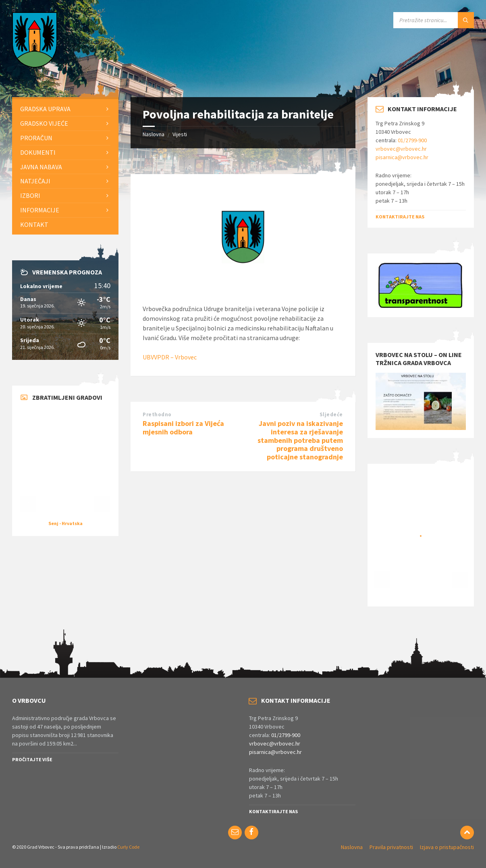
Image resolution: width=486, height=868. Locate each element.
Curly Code (128, 847)
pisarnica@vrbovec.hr (402, 157)
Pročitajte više (32, 759)
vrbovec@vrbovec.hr (401, 149)
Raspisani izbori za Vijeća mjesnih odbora (183, 428)
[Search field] (434, 20)
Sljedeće (331, 414)
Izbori (30, 195)
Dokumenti (38, 152)
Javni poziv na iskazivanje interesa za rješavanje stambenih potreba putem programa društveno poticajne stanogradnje (300, 440)
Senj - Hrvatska (65, 523)
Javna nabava (41, 167)
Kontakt (34, 224)
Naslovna (154, 134)
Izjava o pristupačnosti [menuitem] (447, 847)
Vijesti (180, 134)
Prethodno (157, 414)
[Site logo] (35, 65)
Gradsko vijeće (44, 123)
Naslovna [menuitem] (352, 847)
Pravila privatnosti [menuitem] (391, 847)
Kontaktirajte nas (400, 217)
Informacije (40, 210)
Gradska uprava (45, 109)
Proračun (36, 138)
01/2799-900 (412, 140)
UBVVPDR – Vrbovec (170, 357)
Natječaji (35, 181)
